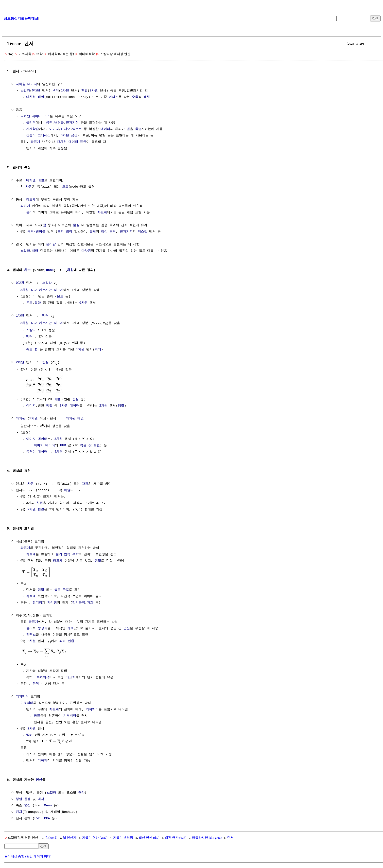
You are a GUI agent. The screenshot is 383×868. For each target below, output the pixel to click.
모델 (127, 129)
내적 (41, 800)
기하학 (43, 761)
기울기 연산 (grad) (95, 838)
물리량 (51, 245)
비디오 (65, 129)
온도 (60, 297)
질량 (38, 303)
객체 (147, 97)
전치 (19, 813)
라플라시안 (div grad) (207, 838)
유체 (93, 232)
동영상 (31, 452)
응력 (49, 123)
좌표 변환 (67, 641)
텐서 (230, 838)
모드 (65, 187)
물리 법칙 (63, 555)
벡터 (56, 91)
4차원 (58, 452)
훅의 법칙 (65, 232)
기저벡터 (22, 697)
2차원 (94, 91)
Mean (48, 806)
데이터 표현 (78, 142)
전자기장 (72, 123)
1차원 (65, 91)
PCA (47, 819)
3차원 (65, 136)
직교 (34, 290)
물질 (76, 225)
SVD (37, 819)
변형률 (59, 123)
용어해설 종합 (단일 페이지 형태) (28, 857)
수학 (135, 97)
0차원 (36, 91)
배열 (41, 97)
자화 (90, 603)
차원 (29, 187)
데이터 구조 (41, 116)
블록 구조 (62, 590)
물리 (29, 213)
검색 (375, 18)
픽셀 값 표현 (90, 446)
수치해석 (43, 678)
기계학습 (33, 129)
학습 (138, 129)
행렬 (85, 91)
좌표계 (35, 142)
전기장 (37, 603)
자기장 (52, 603)
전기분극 (79, 603)
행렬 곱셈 (23, 800)
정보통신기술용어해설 (21, 18)
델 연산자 (70, 838)
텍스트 (77, 129)
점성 (104, 232)
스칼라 (25, 91)
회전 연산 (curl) (176, 838)
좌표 (70, 629)
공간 (74, 136)
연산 (127, 629)
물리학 (31, 123)
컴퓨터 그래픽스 (38, 136)
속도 (29, 350)
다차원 (21, 84)
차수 (27, 270)
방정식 (43, 629)
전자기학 (126, 232)
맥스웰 (142, 232)
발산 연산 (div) (149, 838)
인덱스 (113, 97)
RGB (63, 446)
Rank (50, 270)
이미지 (54, 129)
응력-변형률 (36, 232)
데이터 (32, 84)
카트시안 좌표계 (51, 290)
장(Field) (51, 838)
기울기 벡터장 (123, 838)
